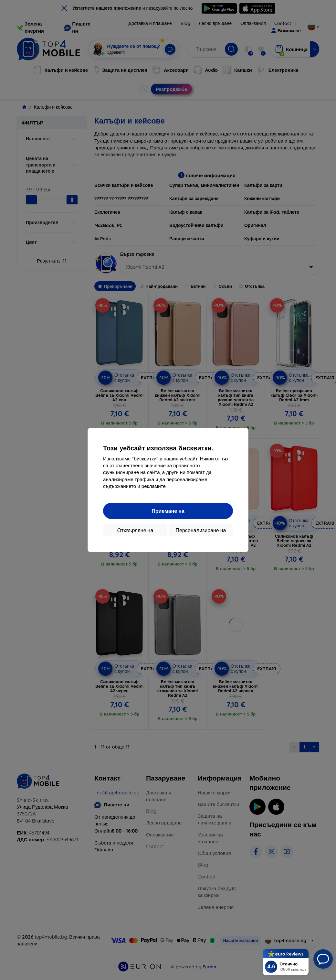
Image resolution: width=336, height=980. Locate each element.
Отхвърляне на (135, 530)
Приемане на (168, 511)
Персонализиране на (201, 530)
